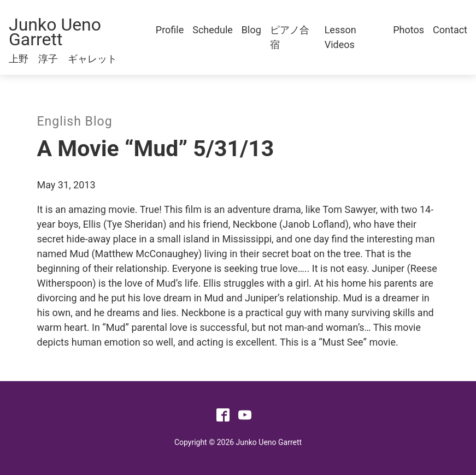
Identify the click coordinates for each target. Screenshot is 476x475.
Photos (409, 30)
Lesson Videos (340, 37)
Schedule (213, 30)
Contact (450, 30)
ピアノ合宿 (290, 37)
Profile (170, 30)
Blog (251, 30)
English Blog (75, 121)
